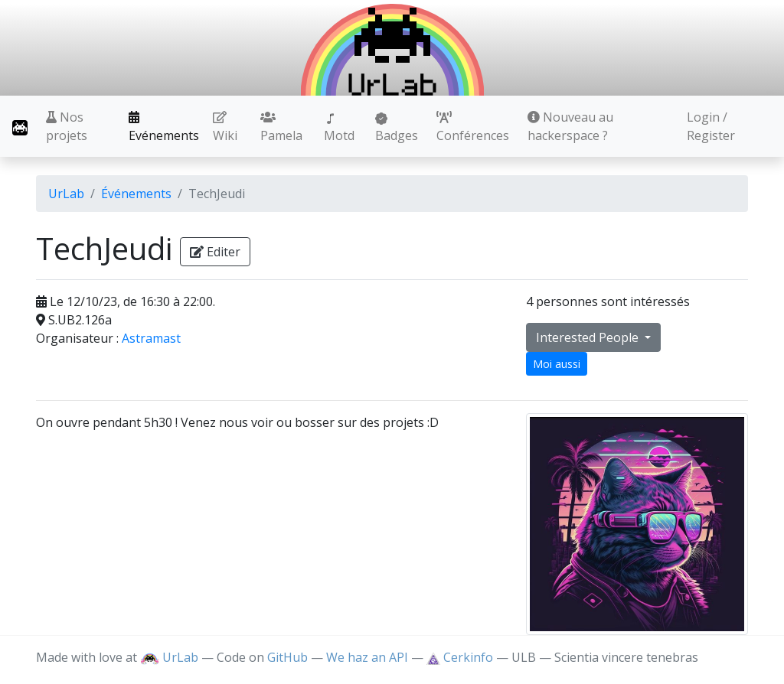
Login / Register (711, 126)
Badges (397, 128)
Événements (136, 194)
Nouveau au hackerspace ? (570, 126)
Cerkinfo (461, 657)
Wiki (225, 127)
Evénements (164, 127)
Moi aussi (557, 364)
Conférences (473, 127)
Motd (339, 128)
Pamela (281, 127)
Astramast (151, 338)
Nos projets (67, 126)
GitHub (287, 657)
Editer (215, 252)
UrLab (66, 194)
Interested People (589, 337)
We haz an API (367, 657)
